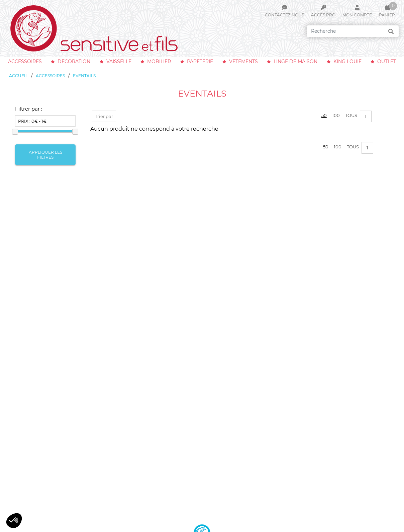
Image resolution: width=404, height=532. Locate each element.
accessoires (25, 61)
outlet (387, 61)
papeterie (200, 61)
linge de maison (295, 61)
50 (324, 115)
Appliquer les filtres (45, 155)
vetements (243, 61)
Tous (351, 115)
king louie (347, 61)
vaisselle (119, 61)
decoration (74, 61)
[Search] (353, 31)
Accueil (18, 76)
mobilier (159, 61)
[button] (14, 521)
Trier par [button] (104, 116)
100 (336, 115)
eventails (84, 76)
